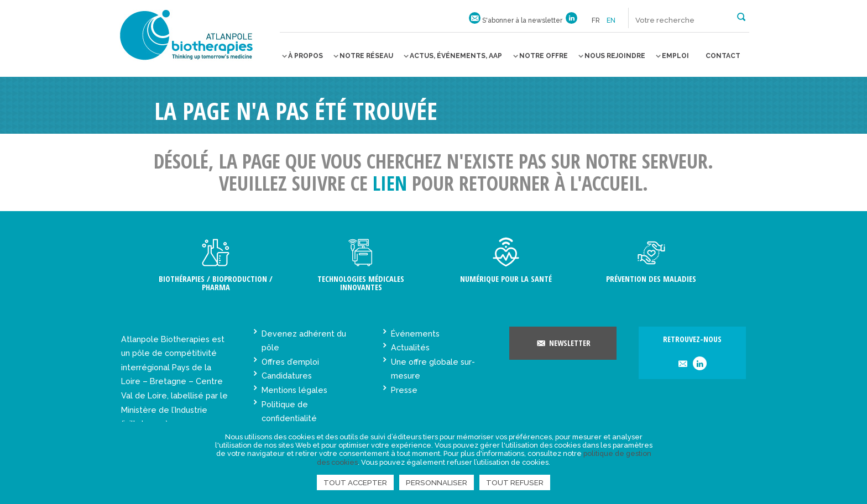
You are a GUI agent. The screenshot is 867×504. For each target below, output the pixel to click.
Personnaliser (437, 482)
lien (390, 183)
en (611, 20)
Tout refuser (515, 482)
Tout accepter (355, 482)
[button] (741, 16)
